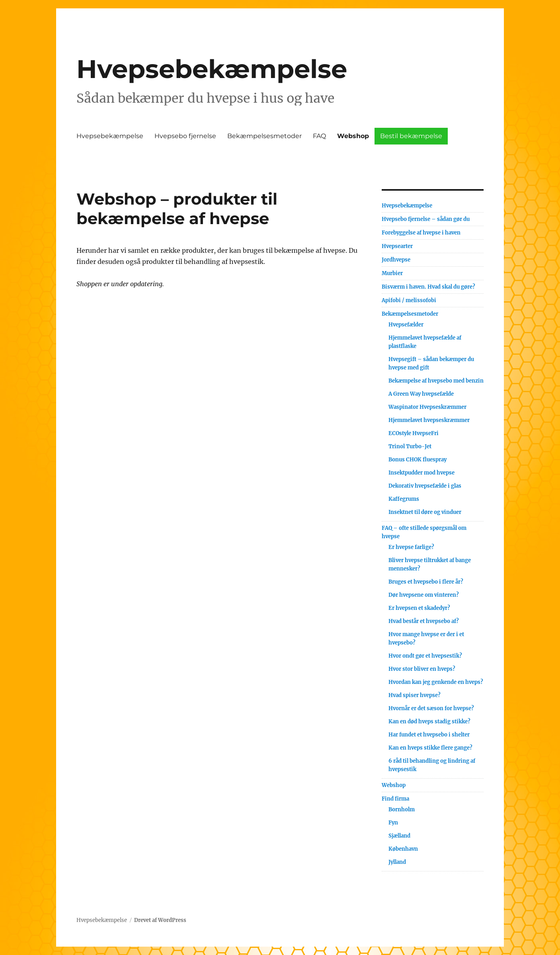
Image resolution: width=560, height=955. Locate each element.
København (403, 849)
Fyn (393, 823)
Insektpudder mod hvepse (421, 473)
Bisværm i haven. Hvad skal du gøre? (428, 287)
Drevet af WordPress (160, 920)
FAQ (319, 136)
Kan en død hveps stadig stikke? (429, 722)
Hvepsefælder (406, 325)
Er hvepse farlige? (411, 547)
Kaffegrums (404, 499)
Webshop (353, 136)
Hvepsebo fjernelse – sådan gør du (426, 219)
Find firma (395, 799)
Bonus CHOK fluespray (418, 460)
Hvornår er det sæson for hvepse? (431, 708)
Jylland (397, 862)
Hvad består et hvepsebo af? (424, 621)
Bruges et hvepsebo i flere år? (426, 582)
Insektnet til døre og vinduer (425, 512)
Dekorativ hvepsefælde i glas (425, 486)
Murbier (392, 273)
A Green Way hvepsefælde (421, 394)
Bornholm (402, 810)
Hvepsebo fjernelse (185, 136)
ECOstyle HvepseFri (414, 433)
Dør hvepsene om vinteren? (424, 595)
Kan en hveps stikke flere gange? (430, 748)
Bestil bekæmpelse (411, 136)
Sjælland (399, 836)
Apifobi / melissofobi (409, 300)
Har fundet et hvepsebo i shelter (429, 735)
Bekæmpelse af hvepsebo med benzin (436, 381)
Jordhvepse (396, 260)
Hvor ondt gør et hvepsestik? (425, 656)
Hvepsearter (397, 246)
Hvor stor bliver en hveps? (422, 669)
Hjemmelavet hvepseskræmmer (429, 420)
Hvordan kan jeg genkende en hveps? (436, 682)
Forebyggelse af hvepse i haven (421, 233)
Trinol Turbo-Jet (410, 446)
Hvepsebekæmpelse (212, 69)
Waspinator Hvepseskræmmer (427, 407)
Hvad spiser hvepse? (415, 695)
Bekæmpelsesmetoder (264, 136)
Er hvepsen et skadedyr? (419, 608)
